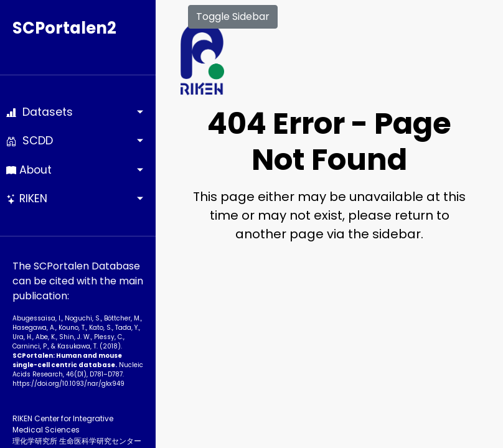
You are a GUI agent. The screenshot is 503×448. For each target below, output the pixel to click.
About (29, 170)
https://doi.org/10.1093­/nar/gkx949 (68, 384)
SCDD (30, 141)
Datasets (40, 112)
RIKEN (27, 198)
